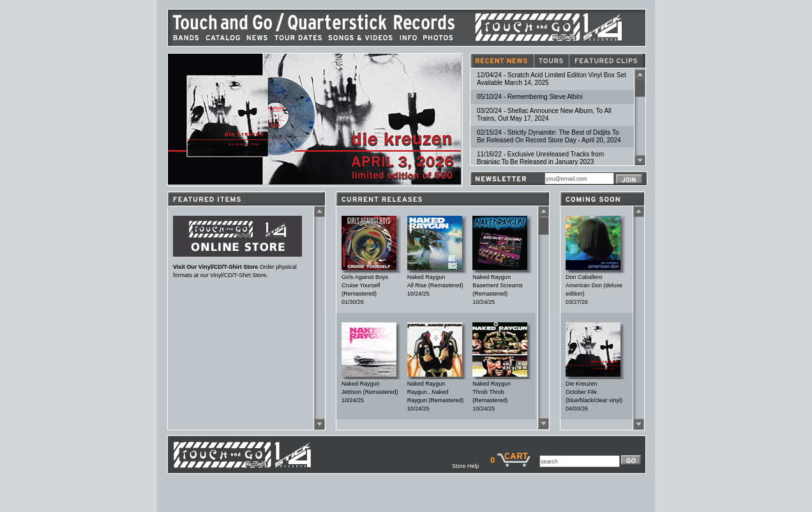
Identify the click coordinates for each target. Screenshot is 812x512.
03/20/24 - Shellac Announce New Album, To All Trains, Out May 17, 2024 (544, 115)
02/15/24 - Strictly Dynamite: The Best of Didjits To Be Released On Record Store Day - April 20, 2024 (549, 136)
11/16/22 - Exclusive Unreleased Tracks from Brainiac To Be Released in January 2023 (540, 158)
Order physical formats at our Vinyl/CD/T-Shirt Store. (237, 268)
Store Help (471, 466)
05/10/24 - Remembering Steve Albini (530, 97)
